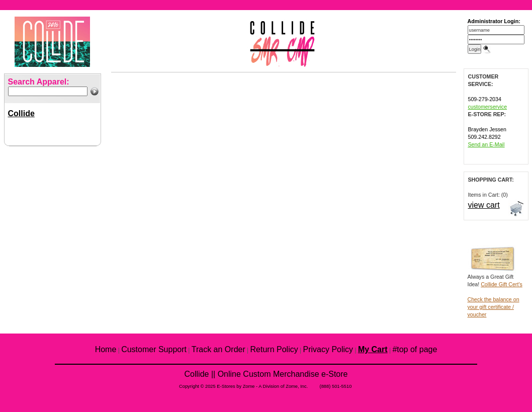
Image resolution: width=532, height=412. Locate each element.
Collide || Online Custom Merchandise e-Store (266, 374)
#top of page (415, 349)
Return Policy (274, 349)
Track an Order (218, 349)
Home (106, 349)
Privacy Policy (328, 349)
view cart (484, 205)
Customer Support (154, 349)
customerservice (488, 107)
